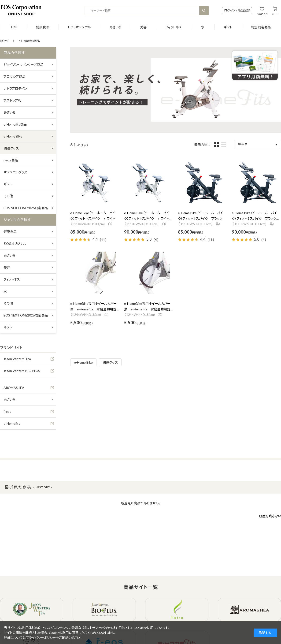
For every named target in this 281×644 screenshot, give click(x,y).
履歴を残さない (270, 516)
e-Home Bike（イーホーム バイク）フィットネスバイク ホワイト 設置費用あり (148, 218)
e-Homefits (12, 423)
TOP (14, 27)
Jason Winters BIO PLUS (22, 371)
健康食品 (43, 27)
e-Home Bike (83, 362)
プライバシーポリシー (41, 638)
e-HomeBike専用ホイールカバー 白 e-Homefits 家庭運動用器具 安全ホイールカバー (95, 309)
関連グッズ (110, 362)
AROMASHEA (14, 388)
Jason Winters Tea (17, 359)
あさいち (115, 27)
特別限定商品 (261, 27)
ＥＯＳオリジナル (79, 27)
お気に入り (262, 14)
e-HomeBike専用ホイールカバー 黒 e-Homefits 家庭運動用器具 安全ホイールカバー (149, 309)
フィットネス (174, 27)
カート (275, 14)
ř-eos (7, 411)
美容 (143, 27)
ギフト (228, 27)
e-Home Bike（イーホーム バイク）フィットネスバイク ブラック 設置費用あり (256, 218)
